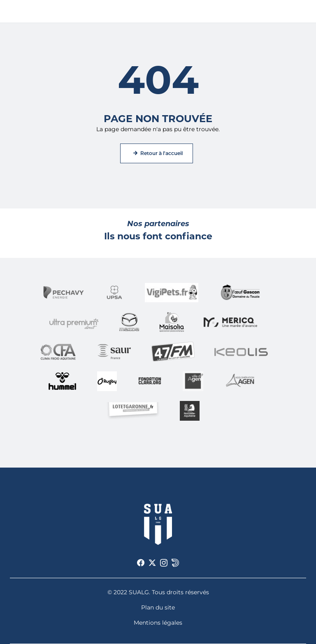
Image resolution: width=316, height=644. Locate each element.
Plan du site (158, 607)
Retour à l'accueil (161, 153)
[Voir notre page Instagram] (164, 563)
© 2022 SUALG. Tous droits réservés (158, 592)
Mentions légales (158, 623)
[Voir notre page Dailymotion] (175, 563)
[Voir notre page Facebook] (141, 563)
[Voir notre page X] (152, 563)
